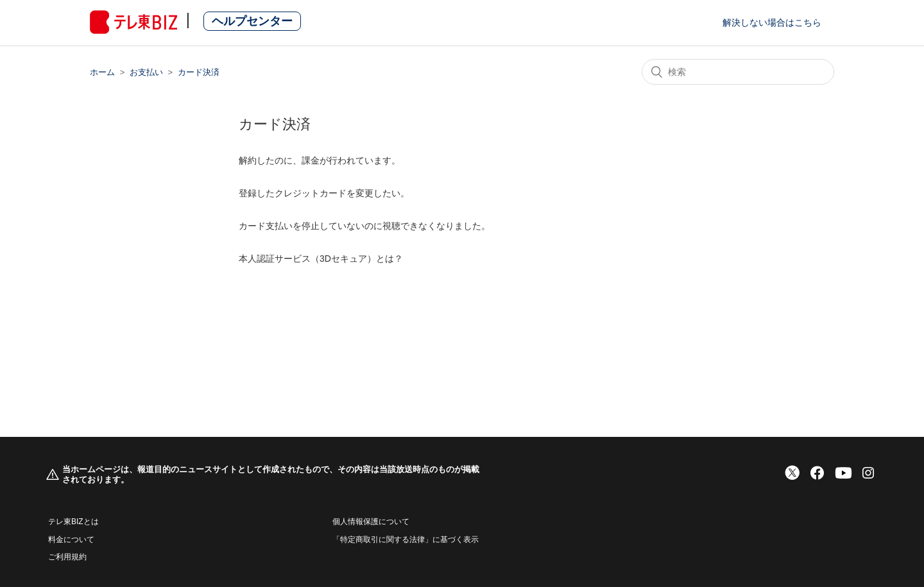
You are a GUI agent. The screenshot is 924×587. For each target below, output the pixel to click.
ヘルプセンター (252, 21)
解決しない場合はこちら (772, 22)
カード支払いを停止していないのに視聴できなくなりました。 (364, 226)
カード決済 (199, 72)
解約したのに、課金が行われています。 (320, 160)
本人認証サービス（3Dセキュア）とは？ (321, 259)
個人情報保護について (371, 522)
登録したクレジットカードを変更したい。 (324, 193)
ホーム (102, 72)
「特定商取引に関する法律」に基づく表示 (406, 540)
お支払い (146, 72)
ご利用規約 (67, 557)
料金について (71, 540)
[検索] (738, 72)
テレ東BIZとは (73, 522)
